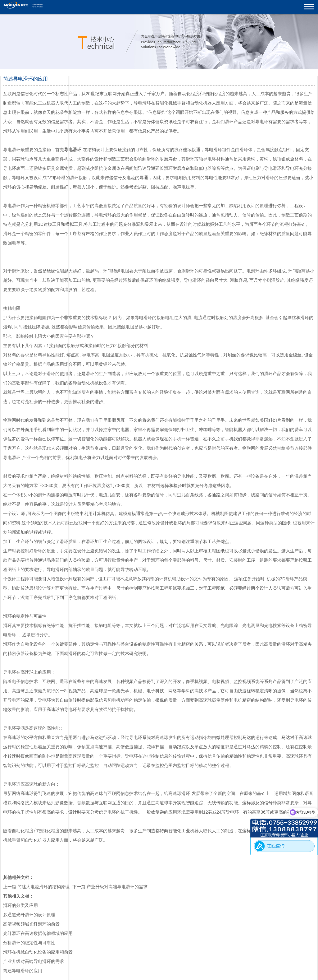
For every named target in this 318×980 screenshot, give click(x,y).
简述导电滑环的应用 (23, 971)
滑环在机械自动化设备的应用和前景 (38, 952)
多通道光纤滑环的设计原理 (29, 915)
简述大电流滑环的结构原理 (43, 887)
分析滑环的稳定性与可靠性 (29, 943)
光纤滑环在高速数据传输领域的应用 (38, 933)
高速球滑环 (179, 793)
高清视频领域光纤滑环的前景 (31, 924)
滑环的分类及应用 (20, 905)
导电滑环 (12, 457)
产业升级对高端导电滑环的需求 (117, 887)
